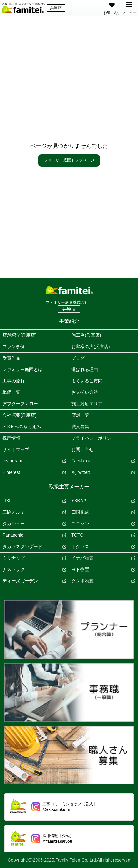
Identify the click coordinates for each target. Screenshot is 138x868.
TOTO (103, 535)
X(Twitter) (103, 472)
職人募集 (80, 427)
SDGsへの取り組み (22, 427)
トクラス (103, 547)
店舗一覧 (80, 415)
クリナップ (35, 558)
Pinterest (35, 472)
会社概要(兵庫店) (20, 415)
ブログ (78, 358)
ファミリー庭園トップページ (69, 160)
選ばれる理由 (85, 369)
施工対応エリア (87, 404)
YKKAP (103, 501)
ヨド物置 (103, 569)
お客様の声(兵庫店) (91, 347)
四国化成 (103, 512)
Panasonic (35, 535)
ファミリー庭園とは (22, 369)
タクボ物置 (103, 581)
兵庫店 (56, 8)
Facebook (103, 461)
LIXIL (35, 501)
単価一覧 (11, 392)
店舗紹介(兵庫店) (20, 335)
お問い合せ (82, 449)
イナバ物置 (103, 558)
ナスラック (35, 569)
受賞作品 (11, 358)
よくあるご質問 (87, 381)
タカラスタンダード (35, 547)
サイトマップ (16, 449)
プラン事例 (14, 347)
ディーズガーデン (35, 581)
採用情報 (11, 438)
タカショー (35, 524)
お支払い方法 (85, 392)
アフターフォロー (20, 404)
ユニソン (103, 524)
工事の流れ (14, 381)
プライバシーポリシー (94, 438)
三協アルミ (35, 512)
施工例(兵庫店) (86, 335)
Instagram (35, 461)
